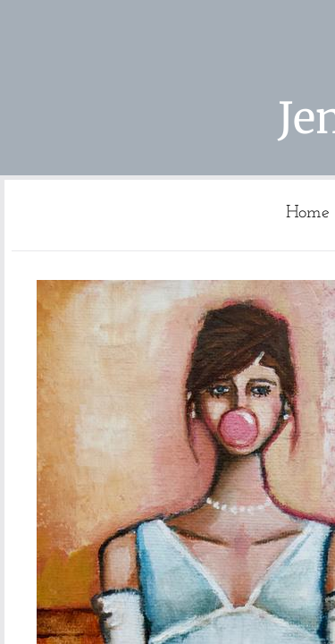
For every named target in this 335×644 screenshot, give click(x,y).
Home (308, 213)
